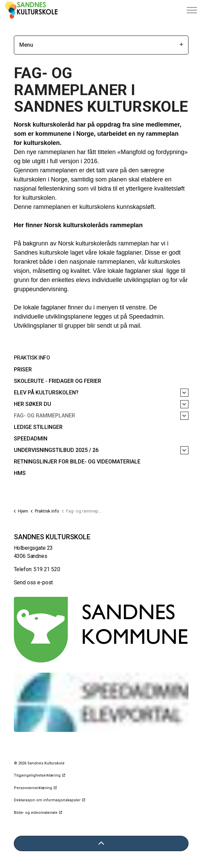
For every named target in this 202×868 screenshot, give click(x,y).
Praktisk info (32, 358)
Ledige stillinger (38, 427)
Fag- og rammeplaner (44, 416)
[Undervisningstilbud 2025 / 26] (184, 450)
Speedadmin (31, 439)
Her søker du (32, 404)
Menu (101, 45)
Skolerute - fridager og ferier (58, 381)
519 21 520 (47, 569)
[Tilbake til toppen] (101, 843)
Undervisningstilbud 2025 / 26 (56, 450)
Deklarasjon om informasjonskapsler (49, 800)
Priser (23, 370)
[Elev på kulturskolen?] (184, 393)
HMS (20, 473)
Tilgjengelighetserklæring (39, 775)
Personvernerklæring (35, 788)
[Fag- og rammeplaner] (184, 416)
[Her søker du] (184, 404)
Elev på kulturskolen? (46, 393)
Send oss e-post (33, 582)
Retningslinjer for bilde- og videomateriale (77, 462)
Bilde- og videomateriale (38, 813)
